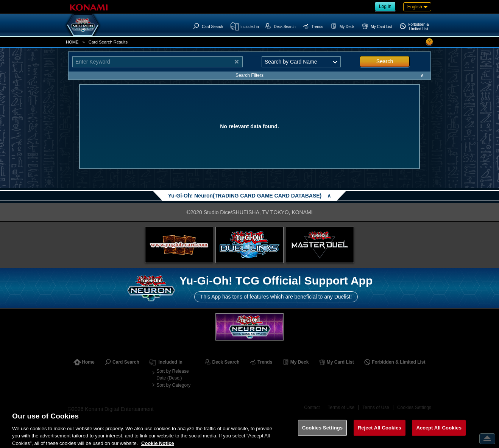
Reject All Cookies (380, 432)
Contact (312, 408)
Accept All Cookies (439, 432)
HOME (72, 42)
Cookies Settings (414, 408)
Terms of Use (341, 408)
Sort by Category (173, 385)
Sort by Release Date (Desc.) (172, 375)
